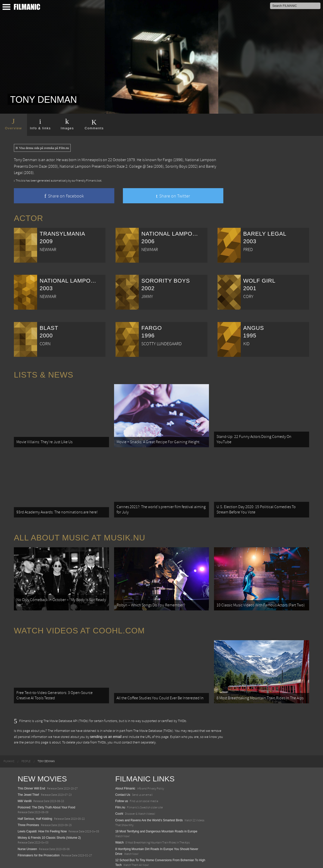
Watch (120, 830)
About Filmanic (125, 776)
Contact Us (123, 782)
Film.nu (120, 795)
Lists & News (44, 375)
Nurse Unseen (27, 836)
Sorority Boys (176, 166)
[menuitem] (9, 749)
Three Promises (28, 812)
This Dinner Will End (31, 776)
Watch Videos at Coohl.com (79, 621)
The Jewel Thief (28, 782)
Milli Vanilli (25, 788)
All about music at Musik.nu (80, 532)
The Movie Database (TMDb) (153, 718)
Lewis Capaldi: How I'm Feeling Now (42, 819)
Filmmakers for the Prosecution (39, 843)
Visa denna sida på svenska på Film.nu (42, 148)
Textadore (122, 859)
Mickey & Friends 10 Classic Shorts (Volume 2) (49, 825)
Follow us (122, 788)
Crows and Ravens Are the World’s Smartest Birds (149, 808)
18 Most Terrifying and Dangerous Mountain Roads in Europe (156, 819)
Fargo (168, 160)
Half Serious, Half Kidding (35, 806)
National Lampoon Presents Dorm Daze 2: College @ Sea (106, 166)
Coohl (119, 801)
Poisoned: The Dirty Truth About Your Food (46, 795)
